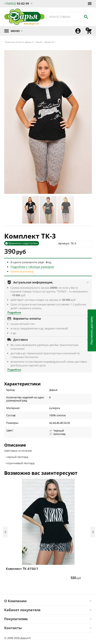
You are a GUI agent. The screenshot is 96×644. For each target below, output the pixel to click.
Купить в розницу (22, 271)
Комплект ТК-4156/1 (22, 569)
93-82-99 (17, 3)
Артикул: (64, 243)
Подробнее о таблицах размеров (32, 267)
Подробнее (14, 312)
